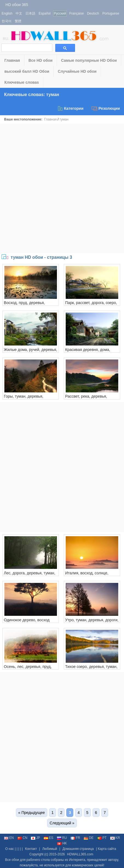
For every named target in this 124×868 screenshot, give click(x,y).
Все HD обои (41, 60)
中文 (19, 13)
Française (77, 13)
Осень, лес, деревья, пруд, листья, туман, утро (28, 669)
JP (35, 838)
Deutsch (93, 13)
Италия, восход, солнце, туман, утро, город (87, 575)
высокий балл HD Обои (27, 71)
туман (64, 119)
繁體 (18, 21)
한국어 (7, 21)
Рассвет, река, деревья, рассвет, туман (86, 398)
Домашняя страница (78, 849)
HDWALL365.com (80, 854)
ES (49, 838)
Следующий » (62, 823)
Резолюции (106, 108)
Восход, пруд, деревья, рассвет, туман (24, 305)
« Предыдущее (32, 813)
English (7, 13)
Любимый (50, 849)
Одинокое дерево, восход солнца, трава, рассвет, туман (30, 622)
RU (62, 838)
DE (89, 838)
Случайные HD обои (77, 71)
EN (9, 838)
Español (44, 13)
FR (75, 838)
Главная (12, 60)
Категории (70, 108)
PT (102, 838)
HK (62, 843)
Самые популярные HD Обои (89, 60)
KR (115, 838)
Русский (60, 13)
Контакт (31, 849)
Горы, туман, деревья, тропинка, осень (24, 398)
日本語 (30, 13)
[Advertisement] (62, 188)
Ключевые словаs (22, 82)
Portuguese (111, 13)
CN (22, 838)
